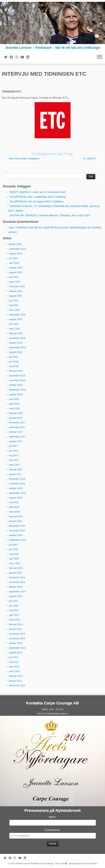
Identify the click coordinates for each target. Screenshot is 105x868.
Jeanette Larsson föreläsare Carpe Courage (34, 863)
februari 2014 (16, 624)
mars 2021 (14, 310)
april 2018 (14, 404)
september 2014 (17, 592)
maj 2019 (14, 366)
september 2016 (17, 493)
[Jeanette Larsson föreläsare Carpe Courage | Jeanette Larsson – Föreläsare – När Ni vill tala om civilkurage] (52, 23)
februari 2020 (16, 333)
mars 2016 (14, 512)
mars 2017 (14, 465)
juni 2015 (14, 549)
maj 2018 (14, 399)
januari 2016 (15, 521)
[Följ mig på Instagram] (18, 57)
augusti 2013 (16, 653)
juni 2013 (14, 657)
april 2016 (14, 507)
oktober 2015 (16, 535)
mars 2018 (14, 408)
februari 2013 (16, 676)
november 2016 (17, 484)
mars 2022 (14, 282)
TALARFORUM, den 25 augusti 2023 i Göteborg (36, 201)
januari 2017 (15, 474)
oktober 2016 (16, 488)
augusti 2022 (16, 272)
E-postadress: (52, 830)
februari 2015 (16, 568)
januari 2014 (15, 629)
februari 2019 (16, 371)
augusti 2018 (16, 394)
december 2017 (17, 423)
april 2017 (14, 460)
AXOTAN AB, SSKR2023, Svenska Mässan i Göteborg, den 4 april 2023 (50, 215)
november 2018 (17, 380)
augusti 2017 (16, 441)
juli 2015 (13, 545)
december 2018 (17, 376)
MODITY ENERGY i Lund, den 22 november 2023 (38, 192)
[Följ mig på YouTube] (23, 57)
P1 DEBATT (91, 159)
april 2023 (14, 263)
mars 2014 (14, 620)
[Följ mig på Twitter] (7, 57)
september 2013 (17, 648)
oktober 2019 (16, 343)
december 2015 (17, 526)
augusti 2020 (16, 319)
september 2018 (17, 390)
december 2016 (17, 479)
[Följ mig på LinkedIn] (29, 57)
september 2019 (17, 347)
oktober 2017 (16, 432)
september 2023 (17, 249)
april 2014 (14, 615)
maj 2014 (14, 610)
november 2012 (17, 685)
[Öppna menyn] (100, 57)
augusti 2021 (16, 296)
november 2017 (17, 427)
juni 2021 (14, 300)
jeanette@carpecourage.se (56, 713)
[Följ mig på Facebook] (12, 57)
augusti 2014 (16, 596)
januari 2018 (15, 418)
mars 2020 (14, 329)
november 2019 (17, 338)
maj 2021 (14, 305)
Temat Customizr (89, 863)
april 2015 (14, 559)
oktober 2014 (16, 587)
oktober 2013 (16, 643)
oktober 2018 (16, 385)
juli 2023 (13, 258)
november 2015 (17, 530)
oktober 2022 (16, 268)
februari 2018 (16, 413)
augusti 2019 (16, 352)
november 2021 (17, 286)
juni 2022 (14, 277)
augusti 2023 (16, 254)
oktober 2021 (16, 291)
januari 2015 (15, 573)
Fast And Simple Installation (23, 159)
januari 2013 (15, 681)
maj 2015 (14, 554)
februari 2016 (16, 516)
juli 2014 (13, 601)
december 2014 (17, 577)
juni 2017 (14, 451)
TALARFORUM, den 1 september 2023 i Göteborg (38, 197)
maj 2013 (14, 662)
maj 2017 (14, 455)
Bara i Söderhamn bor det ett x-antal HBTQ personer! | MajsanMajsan (48, 227)
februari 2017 (16, 469)
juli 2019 (13, 357)
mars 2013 (14, 671)
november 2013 (17, 638)
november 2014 (17, 582)
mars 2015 (14, 563)
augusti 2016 (16, 498)
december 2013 (17, 634)
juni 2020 (14, 324)
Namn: (52, 817)
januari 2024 (15, 244)
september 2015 (17, 540)
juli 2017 (13, 446)
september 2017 (17, 437)
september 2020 (17, 315)
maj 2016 (14, 502)
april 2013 (14, 667)
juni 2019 (14, 362)
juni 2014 (14, 606)
